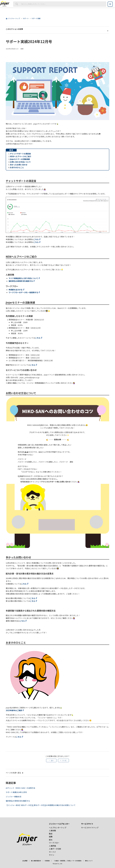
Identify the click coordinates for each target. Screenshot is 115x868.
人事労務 (52, 831)
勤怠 (51, 834)
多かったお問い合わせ (19, 165)
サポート (26, 18)
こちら (36, 239)
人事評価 (52, 846)
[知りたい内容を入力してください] (60, 4)
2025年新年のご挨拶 (14, 710)
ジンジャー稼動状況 (13, 797)
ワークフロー (54, 843)
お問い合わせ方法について (20, 162)
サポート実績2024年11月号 (16, 792)
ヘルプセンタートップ (58, 828)
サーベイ (52, 852)
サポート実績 (36, 18)
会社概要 (25, 861)
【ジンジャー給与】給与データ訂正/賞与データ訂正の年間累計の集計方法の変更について (41, 805)
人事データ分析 (55, 849)
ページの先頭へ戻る (15, 773)
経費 (51, 837)
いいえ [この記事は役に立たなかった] (64, 760)
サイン (52, 855)
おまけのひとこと (17, 167)
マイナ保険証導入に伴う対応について (23, 278)
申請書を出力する (16, 290)
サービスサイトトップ (90, 828)
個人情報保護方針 (36, 861)
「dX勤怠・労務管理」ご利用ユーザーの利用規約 (67, 861)
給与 (51, 840)
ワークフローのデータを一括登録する (23, 292)
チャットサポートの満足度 (20, 154)
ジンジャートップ (14, 18)
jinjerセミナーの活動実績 (20, 159)
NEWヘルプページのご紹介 (21, 156)
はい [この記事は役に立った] (52, 760)
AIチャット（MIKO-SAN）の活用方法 (20, 788)
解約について (89, 861)
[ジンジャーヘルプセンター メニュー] (110, 4)
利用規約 (47, 861)
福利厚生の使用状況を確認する (21, 281)
